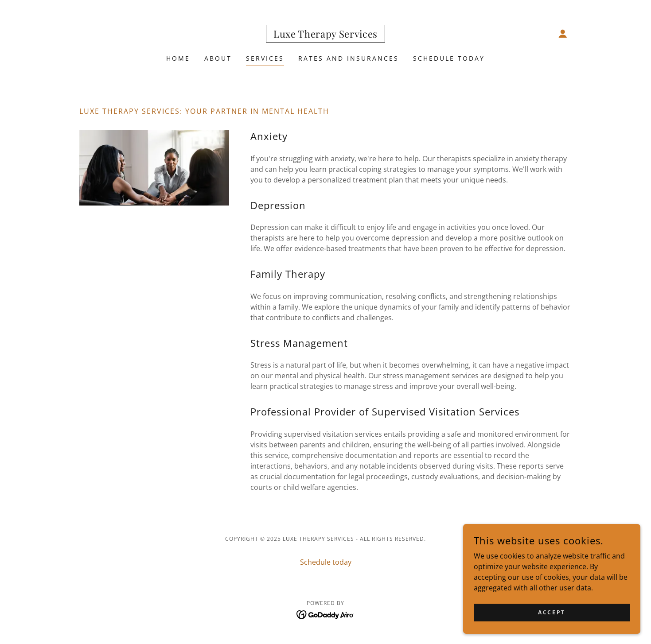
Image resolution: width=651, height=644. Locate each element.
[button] (563, 34)
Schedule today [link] (449, 58)
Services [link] (265, 58)
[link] (325, 35)
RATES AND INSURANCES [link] (349, 58)
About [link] (218, 58)
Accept (552, 612)
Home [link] (178, 58)
